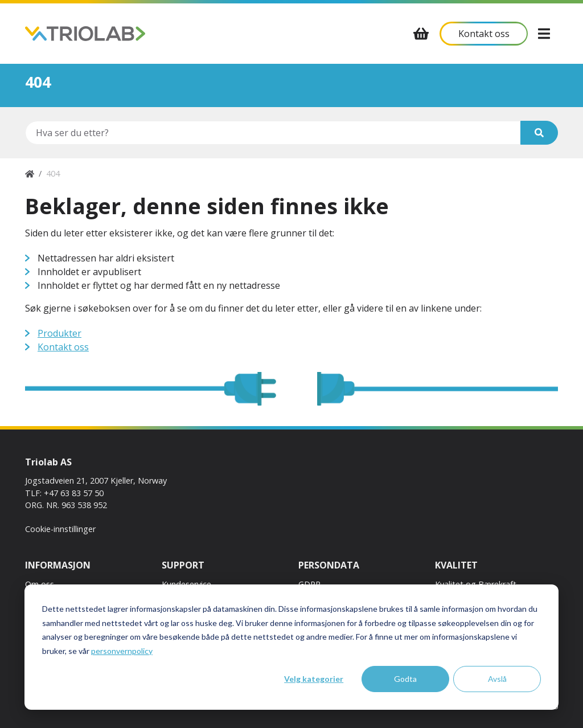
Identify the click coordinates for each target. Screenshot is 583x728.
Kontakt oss (63, 347)
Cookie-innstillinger (60, 529)
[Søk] (539, 133)
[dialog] (291, 647)
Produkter (59, 333)
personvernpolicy (122, 651)
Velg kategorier (314, 679)
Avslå (497, 679)
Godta (405, 679)
